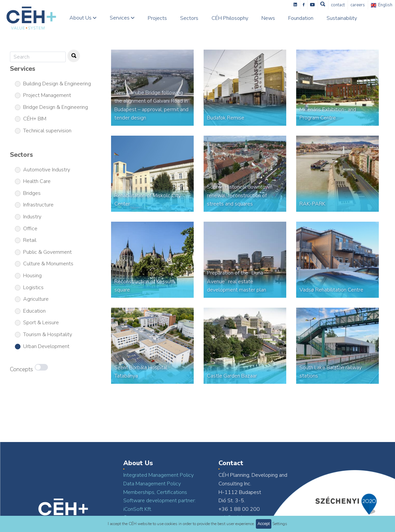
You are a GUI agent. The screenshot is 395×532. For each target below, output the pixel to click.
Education (34, 311)
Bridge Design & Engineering (56, 107)
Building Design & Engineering (57, 84)
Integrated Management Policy (158, 475)
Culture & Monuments (48, 264)
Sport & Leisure (41, 323)
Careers (358, 5)
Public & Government (47, 252)
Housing (32, 276)
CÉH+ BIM (35, 119)
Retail (30, 240)
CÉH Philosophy (230, 18)
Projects (157, 18)
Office (30, 229)
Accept (264, 524)
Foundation (301, 18)
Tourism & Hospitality (48, 334)
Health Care (37, 181)
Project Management (47, 95)
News (268, 18)
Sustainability (342, 18)
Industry (32, 217)
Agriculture (36, 299)
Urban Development (46, 346)
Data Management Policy (152, 484)
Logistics (33, 288)
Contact (338, 5)
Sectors (189, 18)
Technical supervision (47, 131)
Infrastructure (38, 205)
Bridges (32, 193)
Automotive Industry (47, 170)
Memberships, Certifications (155, 492)
